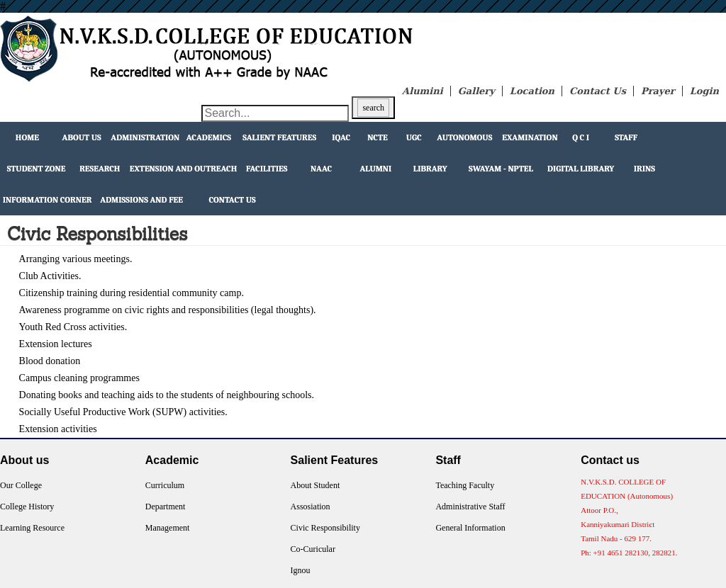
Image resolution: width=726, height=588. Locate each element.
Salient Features (279, 137)
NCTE (378, 137)
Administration (145, 137)
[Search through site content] (275, 113)
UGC (414, 137)
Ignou (301, 570)
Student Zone (37, 169)
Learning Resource (32, 528)
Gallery (476, 91)
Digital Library (581, 169)
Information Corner (48, 200)
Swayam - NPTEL (501, 169)
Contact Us (598, 91)
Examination (530, 137)
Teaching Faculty (465, 485)
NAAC (321, 169)
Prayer (658, 91)
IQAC (341, 137)
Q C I (581, 137)
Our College (21, 485)
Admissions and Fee (141, 200)
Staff (626, 137)
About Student (315, 485)
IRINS (644, 169)
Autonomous (464, 137)
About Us (82, 137)
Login (704, 91)
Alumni (375, 169)
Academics (209, 137)
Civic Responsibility (325, 528)
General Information (470, 528)
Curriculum (165, 485)
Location (532, 91)
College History (27, 507)
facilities (267, 169)
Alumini (423, 91)
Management (168, 528)
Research (100, 169)
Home (27, 137)
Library (430, 169)
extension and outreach (184, 169)
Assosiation (311, 507)
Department (166, 507)
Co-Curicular (313, 549)
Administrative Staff (470, 507)
